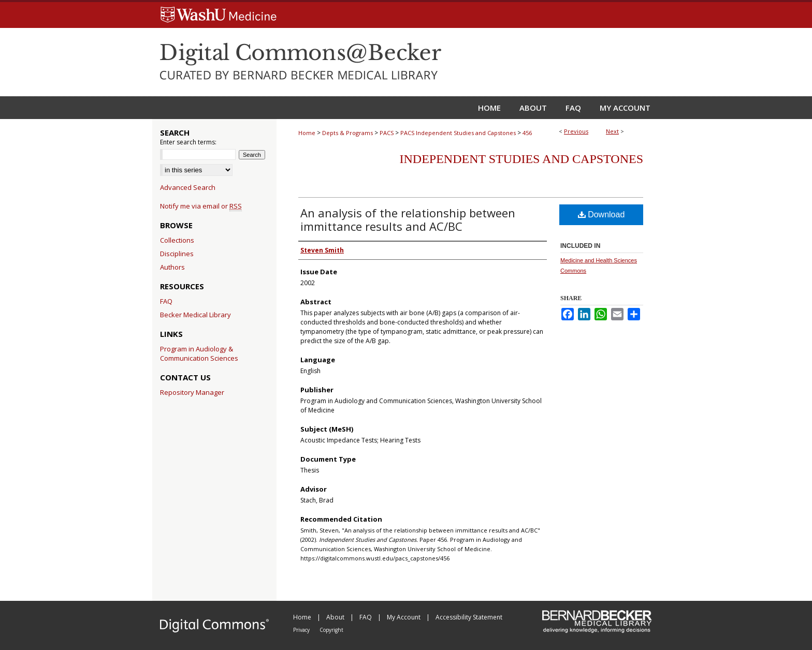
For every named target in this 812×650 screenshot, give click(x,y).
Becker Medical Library (195, 315)
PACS (387, 133)
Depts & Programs (347, 133)
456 (527, 133)
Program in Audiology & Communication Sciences (199, 353)
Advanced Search (188, 187)
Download (601, 215)
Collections (177, 240)
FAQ (166, 301)
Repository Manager (192, 392)
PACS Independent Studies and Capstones (458, 133)
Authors (172, 267)
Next (612, 131)
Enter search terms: (188, 142)
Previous (576, 131)
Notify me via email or (201, 206)
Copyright (331, 630)
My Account (404, 617)
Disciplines (177, 254)
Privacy (302, 630)
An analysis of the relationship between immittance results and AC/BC (408, 219)
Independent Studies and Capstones (521, 159)
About (336, 617)
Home (307, 133)
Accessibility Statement (469, 617)
